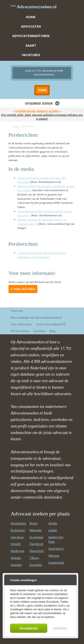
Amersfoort (56, 549)
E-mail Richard (23, 289)
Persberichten (20, 331)
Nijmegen (36, 530)
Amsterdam (18, 523)
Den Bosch (37, 544)
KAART (31, 46)
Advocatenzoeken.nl (37, 7)
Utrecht (16, 544)
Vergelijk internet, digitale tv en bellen (37, 111)
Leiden (53, 530)
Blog (52, 331)
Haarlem (16, 565)
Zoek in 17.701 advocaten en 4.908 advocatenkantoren (44, 73)
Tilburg (34, 558)
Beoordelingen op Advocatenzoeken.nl (36, 318)
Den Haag (17, 537)
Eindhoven (18, 551)
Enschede (36, 565)
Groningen (36, 537)
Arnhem (16, 558)
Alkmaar (54, 556)
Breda (33, 523)
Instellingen (60, 628)
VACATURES (31, 55)
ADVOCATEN (31, 26)
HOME (31, 17)
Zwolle (53, 523)
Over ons (17, 311)
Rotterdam (18, 530)
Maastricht (37, 551)
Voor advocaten (21, 324)
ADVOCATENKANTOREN (31, 36)
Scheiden (39, 331)
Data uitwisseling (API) (51, 324)
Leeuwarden (56, 563)
